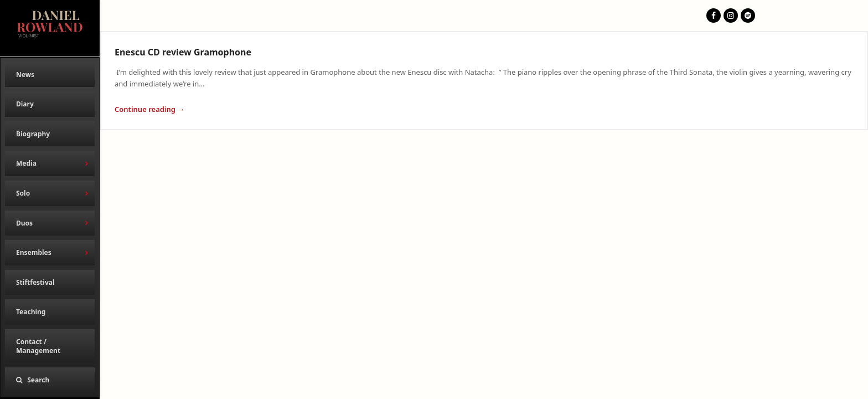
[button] (50, 380)
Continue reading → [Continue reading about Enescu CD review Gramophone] (149, 109)
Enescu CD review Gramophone (183, 52)
